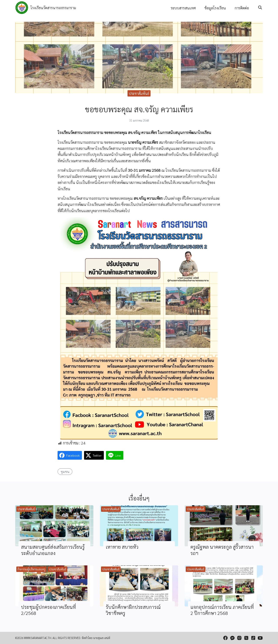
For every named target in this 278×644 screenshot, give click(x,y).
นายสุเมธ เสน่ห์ (102, 638)
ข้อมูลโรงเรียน (215, 8)
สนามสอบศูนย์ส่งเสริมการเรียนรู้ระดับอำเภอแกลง (53, 550)
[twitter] (246, 638)
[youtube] (260, 638)
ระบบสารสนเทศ (183, 8)
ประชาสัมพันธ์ (139, 93)
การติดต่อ (242, 8)
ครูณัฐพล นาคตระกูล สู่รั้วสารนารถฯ (222, 550)
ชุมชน (65, 471)
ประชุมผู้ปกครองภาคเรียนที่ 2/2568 (49, 610)
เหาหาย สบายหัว (122, 547)
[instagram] (239, 638)
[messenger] (232, 638)
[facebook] (225, 638)
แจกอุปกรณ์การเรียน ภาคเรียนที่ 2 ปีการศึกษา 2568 (222, 610)
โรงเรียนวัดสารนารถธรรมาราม (53, 7)
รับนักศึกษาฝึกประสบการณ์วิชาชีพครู (133, 610)
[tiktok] (253, 638)
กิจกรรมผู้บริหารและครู (31, 569)
